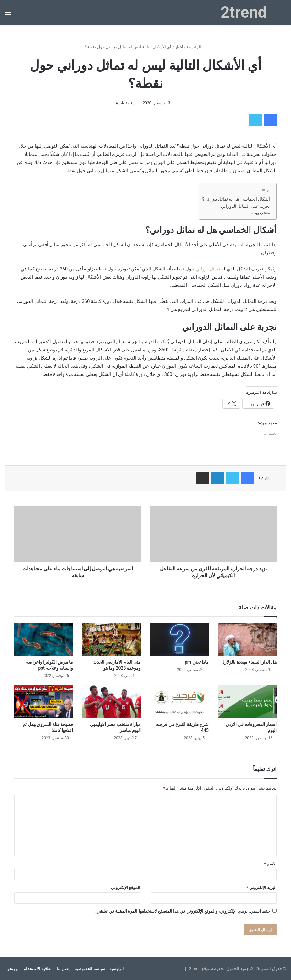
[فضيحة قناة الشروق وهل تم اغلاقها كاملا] (44, 702)
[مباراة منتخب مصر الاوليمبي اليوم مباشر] (112, 702)
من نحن (13, 969)
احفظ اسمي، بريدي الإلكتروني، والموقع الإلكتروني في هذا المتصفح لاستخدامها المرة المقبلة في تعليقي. (183, 911)
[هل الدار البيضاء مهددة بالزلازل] (247, 640)
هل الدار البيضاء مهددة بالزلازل (249, 662)
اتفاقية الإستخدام (38, 969)
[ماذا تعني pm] (179, 640)
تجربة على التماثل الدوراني (245, 206)
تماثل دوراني (208, 269)
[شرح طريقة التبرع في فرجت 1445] (179, 702)
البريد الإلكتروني (261, 888)
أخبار (179, 47)
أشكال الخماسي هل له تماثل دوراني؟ (236, 199)
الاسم (270, 864)
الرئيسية (196, 47)
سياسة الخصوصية (90, 969)
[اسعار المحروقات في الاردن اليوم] (247, 702)
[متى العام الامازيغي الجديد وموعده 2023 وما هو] (112, 640)
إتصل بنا (64, 969)
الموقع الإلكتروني (126, 888)
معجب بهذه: (261, 213)
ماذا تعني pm (197, 662)
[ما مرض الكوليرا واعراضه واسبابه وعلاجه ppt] (44, 640)
